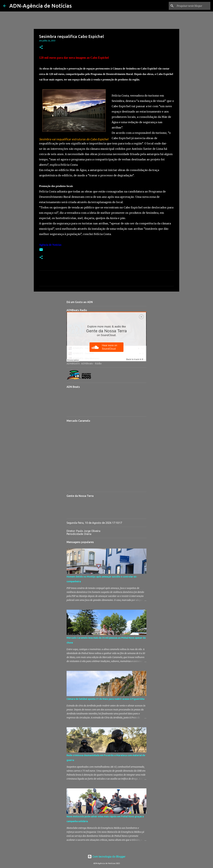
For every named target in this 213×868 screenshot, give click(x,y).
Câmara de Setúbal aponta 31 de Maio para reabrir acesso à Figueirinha (106, 699)
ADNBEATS (73, 364)
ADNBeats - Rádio (91, 364)
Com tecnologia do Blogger (107, 857)
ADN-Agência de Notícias (41, 6)
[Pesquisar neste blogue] (193, 6)
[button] (41, 47)
